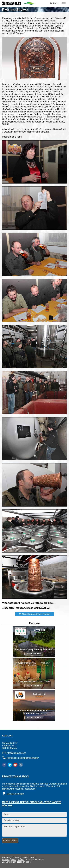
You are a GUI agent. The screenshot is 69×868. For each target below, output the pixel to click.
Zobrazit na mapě (15, 794)
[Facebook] (4, 765)
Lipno (14, 860)
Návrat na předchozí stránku (36, 614)
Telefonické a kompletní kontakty (23, 758)
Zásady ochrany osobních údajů (16, 862)
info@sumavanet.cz (16, 753)
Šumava (6, 860)
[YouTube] (15, 765)
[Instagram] (21, 765)
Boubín (21, 860)
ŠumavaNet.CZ (29, 857)
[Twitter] (10, 765)
